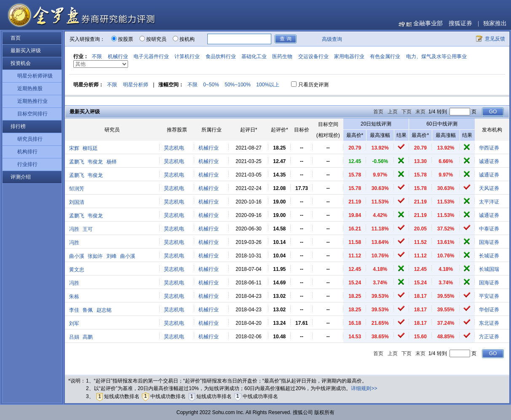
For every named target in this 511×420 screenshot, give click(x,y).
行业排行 (27, 164)
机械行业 (118, 56)
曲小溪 (77, 256)
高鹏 (88, 337)
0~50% (211, 85)
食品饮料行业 (221, 56)
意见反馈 (495, 39)
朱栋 (74, 297)
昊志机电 (174, 148)
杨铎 (112, 162)
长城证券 (489, 256)
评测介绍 (21, 177)
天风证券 (489, 188)
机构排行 (27, 152)
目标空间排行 (32, 114)
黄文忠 (77, 270)
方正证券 (489, 337)
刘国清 (77, 202)
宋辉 (74, 148)
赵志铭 (104, 310)
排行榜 (18, 126)
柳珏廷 (90, 148)
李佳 (74, 310)
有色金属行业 (385, 56)
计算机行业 (187, 56)
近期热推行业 (32, 101)
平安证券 (489, 296)
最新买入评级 (26, 51)
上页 (393, 112)
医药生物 (282, 56)
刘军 (74, 324)
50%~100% (238, 85)
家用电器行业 (349, 56)
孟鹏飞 (77, 162)
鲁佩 (88, 310)
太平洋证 (489, 202)
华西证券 (489, 148)
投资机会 (21, 63)
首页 (16, 38)
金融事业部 (428, 23)
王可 (88, 229)
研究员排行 (30, 139)
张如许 (95, 256)
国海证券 (489, 242)
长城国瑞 (489, 269)
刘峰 (112, 256)
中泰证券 (489, 229)
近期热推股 (30, 88)
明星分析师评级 (35, 76)
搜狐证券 (460, 23)
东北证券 (489, 323)
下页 (407, 112)
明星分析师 (136, 85)
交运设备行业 (313, 56)
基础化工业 (254, 56)
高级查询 (332, 39)
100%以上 (268, 85)
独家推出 (495, 23)
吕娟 (74, 337)
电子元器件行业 (151, 56)
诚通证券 (489, 161)
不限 (97, 56)
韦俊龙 (95, 162)
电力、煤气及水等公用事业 (436, 56)
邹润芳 (77, 189)
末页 (420, 112)
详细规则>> (364, 388)
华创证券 (489, 310)
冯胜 (74, 229)
